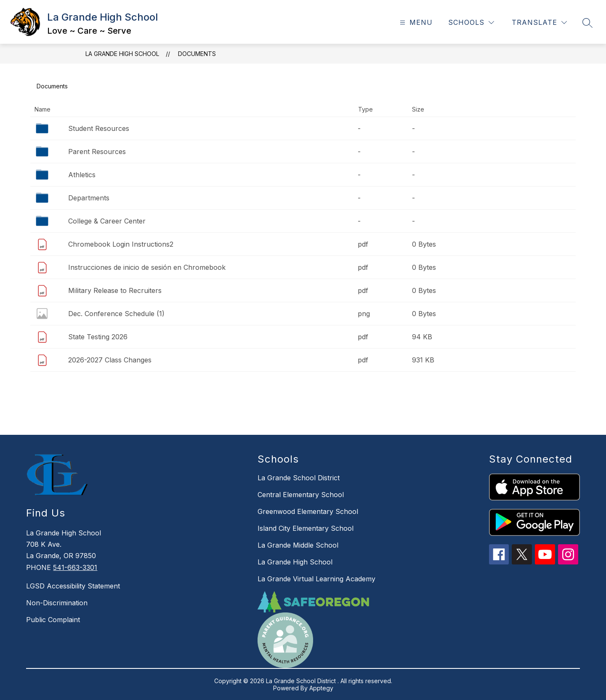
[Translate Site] (539, 23)
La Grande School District (299, 478)
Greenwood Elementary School (308, 511)
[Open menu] (415, 23)
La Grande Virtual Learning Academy (316, 579)
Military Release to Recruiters (115, 290)
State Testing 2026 (98, 337)
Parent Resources (97, 152)
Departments (89, 198)
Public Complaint (53, 620)
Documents (197, 54)
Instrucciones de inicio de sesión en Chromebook (147, 267)
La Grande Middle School (298, 545)
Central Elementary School (301, 495)
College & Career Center (107, 221)
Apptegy (321, 688)
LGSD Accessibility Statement (73, 586)
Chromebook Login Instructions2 (121, 244)
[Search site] (587, 23)
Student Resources (99, 128)
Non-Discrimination (57, 603)
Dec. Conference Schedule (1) (116, 314)
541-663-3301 (75, 567)
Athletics (82, 175)
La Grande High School (122, 54)
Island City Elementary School (306, 528)
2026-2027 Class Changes (110, 360)
